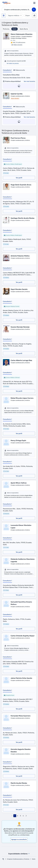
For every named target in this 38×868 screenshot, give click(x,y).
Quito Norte (24, 29)
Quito (14, 29)
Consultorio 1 (7, 70)
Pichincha (6, 29)
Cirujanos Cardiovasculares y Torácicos (18, 859)
